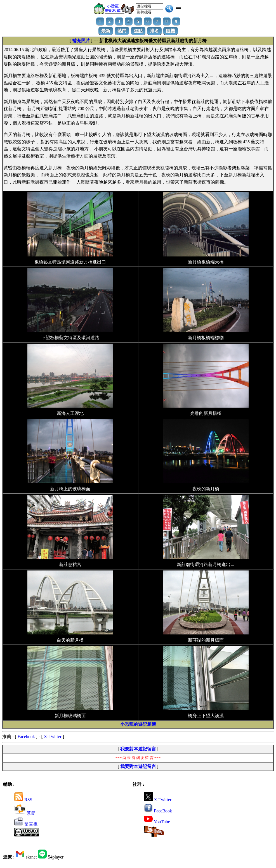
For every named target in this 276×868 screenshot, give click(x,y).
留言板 (26, 824)
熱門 (122, 31)
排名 (154, 31)
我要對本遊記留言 (138, 749)
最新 (106, 31)
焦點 (138, 31)
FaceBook (158, 811)
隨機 (171, 31)
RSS (23, 800)
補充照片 (81, 41)
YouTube (157, 822)
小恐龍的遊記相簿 (138, 724)
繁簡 (25, 813)
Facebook (26, 737)
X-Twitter (53, 737)
